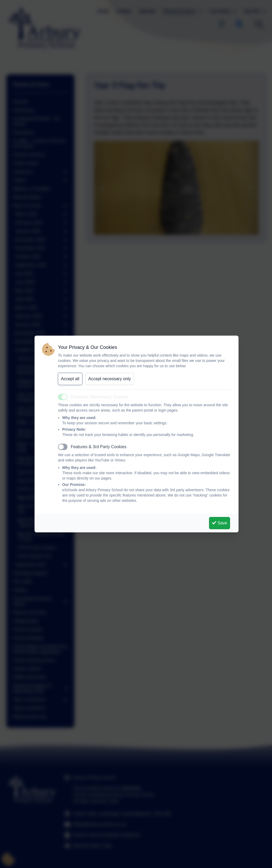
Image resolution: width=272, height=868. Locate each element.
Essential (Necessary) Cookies (100, 397)
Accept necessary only (110, 379)
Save (220, 523)
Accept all (70, 379)
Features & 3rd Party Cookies (99, 447)
